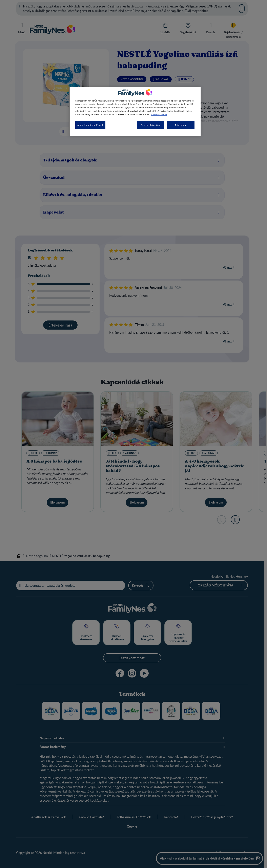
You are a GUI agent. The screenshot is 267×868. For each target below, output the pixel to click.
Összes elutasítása (151, 125)
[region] (135, 112)
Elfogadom (181, 125)
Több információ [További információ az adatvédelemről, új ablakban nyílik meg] (159, 114)
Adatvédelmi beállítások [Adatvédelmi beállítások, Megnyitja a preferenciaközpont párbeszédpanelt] (90, 125)
